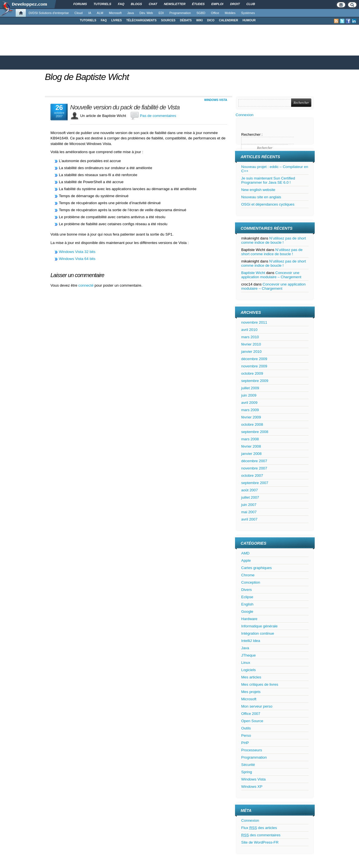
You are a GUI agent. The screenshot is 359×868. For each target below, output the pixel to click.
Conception (251, 582)
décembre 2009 (254, 359)
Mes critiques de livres (260, 684)
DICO (211, 20)
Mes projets (251, 692)
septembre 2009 (255, 381)
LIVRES (117, 20)
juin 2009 (249, 395)
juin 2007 (249, 505)
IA (90, 13)
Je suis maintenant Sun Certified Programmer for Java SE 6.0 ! (268, 180)
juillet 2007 (250, 497)
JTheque (248, 655)
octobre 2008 (252, 424)
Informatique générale (259, 626)
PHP (245, 743)
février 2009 (251, 417)
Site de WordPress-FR (260, 842)
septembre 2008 (255, 432)
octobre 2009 (252, 373)
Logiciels (248, 670)
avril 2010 (249, 330)
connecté (86, 285)
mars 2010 (250, 337)
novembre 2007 (254, 468)
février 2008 (251, 446)
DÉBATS (186, 20)
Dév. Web (146, 13)
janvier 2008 (251, 454)
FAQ (104, 20)
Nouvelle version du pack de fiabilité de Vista (125, 107)
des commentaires (261, 835)
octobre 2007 (252, 476)
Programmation (180, 13)
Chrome (248, 575)
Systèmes (248, 13)
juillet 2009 (250, 388)
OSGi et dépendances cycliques (268, 204)
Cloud (78, 13)
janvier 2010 (251, 352)
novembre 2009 (254, 366)
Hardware (249, 619)
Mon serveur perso (257, 706)
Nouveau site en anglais (261, 197)
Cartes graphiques (256, 568)
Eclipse (247, 597)
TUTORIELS (88, 20)
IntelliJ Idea (251, 641)
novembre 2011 (254, 322)
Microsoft (115, 13)
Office (215, 13)
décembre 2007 (254, 461)
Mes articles (251, 677)
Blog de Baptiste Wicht (87, 77)
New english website (258, 190)
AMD (245, 553)
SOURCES (168, 20)
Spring (247, 772)
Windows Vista (216, 100)
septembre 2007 (255, 483)
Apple (246, 560)
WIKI (199, 20)
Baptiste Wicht (253, 273)
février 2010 (251, 344)
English (247, 604)
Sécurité (248, 765)
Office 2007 (251, 714)
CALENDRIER (229, 20)
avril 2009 (249, 403)
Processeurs (252, 750)
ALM (100, 13)
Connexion (245, 115)
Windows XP (252, 787)
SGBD (201, 13)
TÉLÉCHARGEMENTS (141, 20)
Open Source (252, 721)
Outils (246, 728)
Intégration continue (258, 633)
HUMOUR (249, 20)
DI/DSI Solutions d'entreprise (49, 13)
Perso (246, 735)
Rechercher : (252, 134)
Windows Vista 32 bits (77, 252)
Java (131, 13)
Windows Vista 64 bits (77, 259)
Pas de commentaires (158, 116)
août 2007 (249, 490)
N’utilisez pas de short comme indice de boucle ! (273, 240)
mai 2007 (249, 512)
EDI (161, 13)
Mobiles (230, 13)
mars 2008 (250, 439)
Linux (246, 663)
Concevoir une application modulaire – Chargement (271, 275)
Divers (247, 590)
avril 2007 (249, 519)
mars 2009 (250, 410)
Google (247, 612)
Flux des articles (259, 828)
